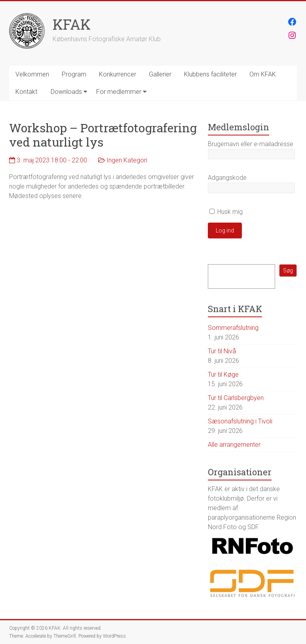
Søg (288, 271)
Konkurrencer (118, 74)
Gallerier (160, 74)
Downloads (66, 92)
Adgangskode (227, 178)
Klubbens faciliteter (210, 74)
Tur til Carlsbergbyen (236, 398)
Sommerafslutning (233, 328)
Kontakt (26, 92)
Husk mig (226, 212)
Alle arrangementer (234, 445)
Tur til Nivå (222, 351)
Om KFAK (263, 74)
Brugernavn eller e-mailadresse (251, 144)
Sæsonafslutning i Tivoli (240, 421)
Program (74, 74)
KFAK (72, 24)
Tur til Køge (223, 374)
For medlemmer (119, 92)
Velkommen (32, 74)
